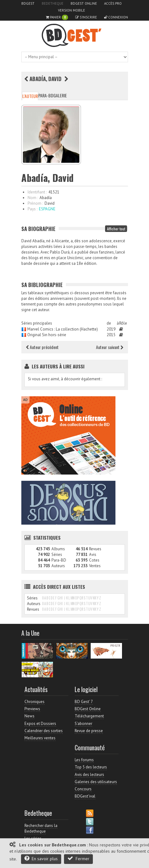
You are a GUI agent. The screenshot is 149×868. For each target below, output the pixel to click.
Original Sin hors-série (47, 335)
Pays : (32, 209)
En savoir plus (41, 858)
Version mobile (72, 10)
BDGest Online (84, 3)
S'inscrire (86, 17)
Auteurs (58, 566)
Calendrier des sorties (44, 731)
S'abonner (83, 724)
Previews (32, 709)
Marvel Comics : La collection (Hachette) (63, 329)
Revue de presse (89, 731)
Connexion (116, 17)
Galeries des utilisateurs (96, 782)
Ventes (95, 566)
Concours (83, 789)
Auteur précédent (42, 347)
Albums (58, 549)
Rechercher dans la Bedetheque (41, 828)
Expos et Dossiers (40, 724)
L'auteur (30, 96)
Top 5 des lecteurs (91, 767)
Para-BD (46, 95)
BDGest (28, 3)
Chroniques (35, 702)
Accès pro (113, 3)
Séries (57, 555)
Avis (93, 555)
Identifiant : (37, 192)
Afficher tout (116, 229)
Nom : (33, 198)
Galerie (60, 95)
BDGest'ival (85, 796)
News (29, 716)
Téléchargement (89, 716)
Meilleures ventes (40, 738)
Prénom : (35, 203)
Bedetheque (53, 3)
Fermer (78, 858)
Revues (95, 549)
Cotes (94, 560)
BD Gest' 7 (84, 702)
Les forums (84, 760)
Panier (57, 17)
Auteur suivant (110, 347)
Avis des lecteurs (89, 775)
